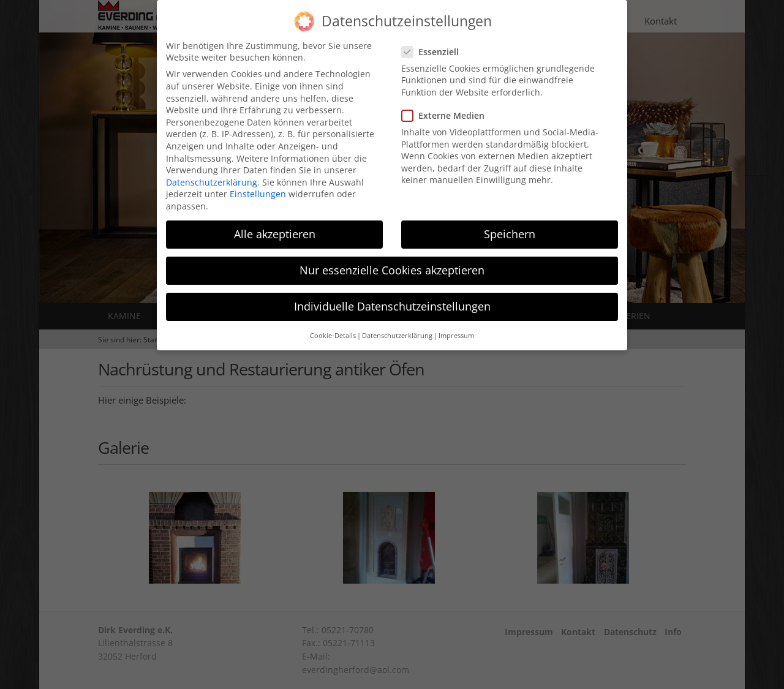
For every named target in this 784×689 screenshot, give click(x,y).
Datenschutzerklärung (212, 174)
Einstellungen (258, 185)
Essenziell (434, 43)
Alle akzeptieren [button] (275, 225)
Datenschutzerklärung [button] (397, 327)
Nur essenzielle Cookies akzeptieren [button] (392, 262)
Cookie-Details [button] (333, 327)
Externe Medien (447, 107)
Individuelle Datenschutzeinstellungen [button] (392, 298)
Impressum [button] (456, 327)
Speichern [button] (510, 225)
